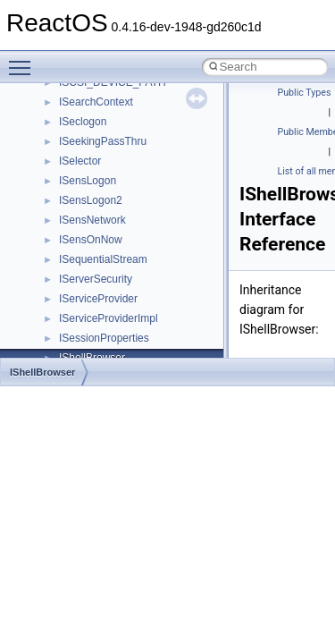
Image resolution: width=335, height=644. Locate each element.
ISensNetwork (92, 220)
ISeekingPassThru (103, 141)
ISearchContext (96, 102)
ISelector (80, 161)
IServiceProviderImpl (109, 318)
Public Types (305, 93)
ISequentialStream (103, 259)
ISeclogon (83, 122)
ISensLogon (88, 181)
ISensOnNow (91, 240)
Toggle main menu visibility (24, 60)
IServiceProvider (98, 299)
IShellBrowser (42, 372)
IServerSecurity (96, 279)
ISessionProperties (104, 338)
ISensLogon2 (91, 200)
